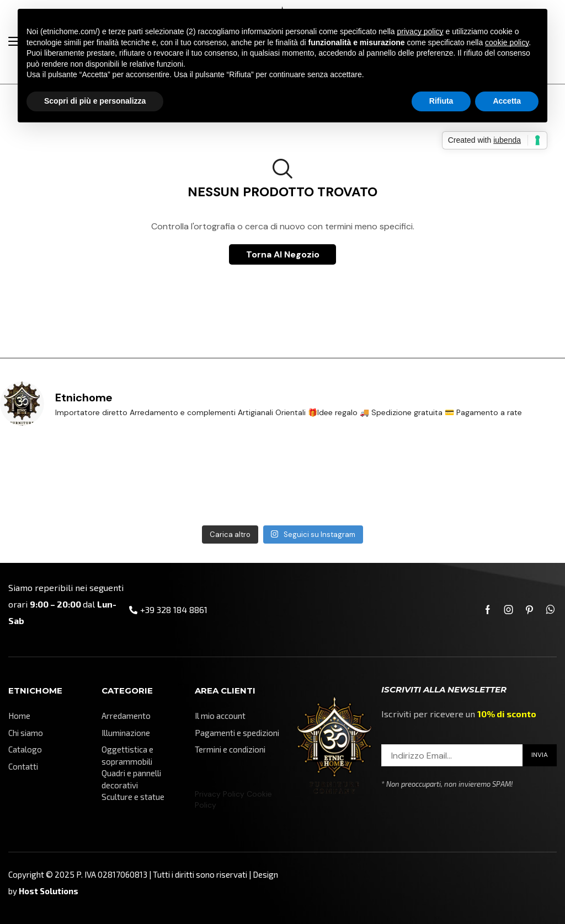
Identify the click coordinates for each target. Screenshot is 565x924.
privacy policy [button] (420, 31)
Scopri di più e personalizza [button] (95, 101)
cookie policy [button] (507, 42)
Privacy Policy (220, 794)
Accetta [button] (507, 101)
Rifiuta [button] (441, 101)
